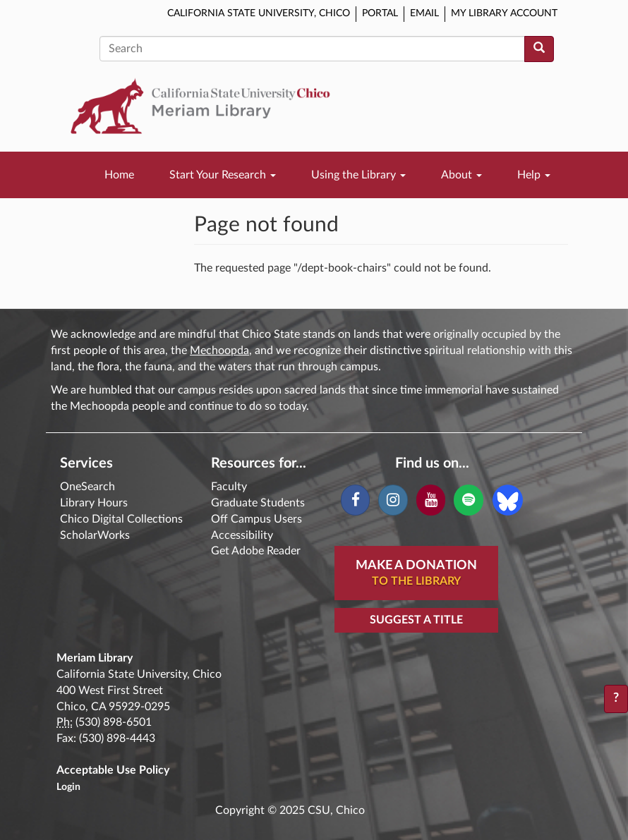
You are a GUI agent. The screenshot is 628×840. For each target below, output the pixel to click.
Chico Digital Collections (121, 519)
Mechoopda (219, 351)
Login (68, 787)
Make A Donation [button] (416, 574)
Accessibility (242, 535)
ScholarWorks (95, 535)
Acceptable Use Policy (113, 770)
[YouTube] (431, 500)
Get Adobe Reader (256, 551)
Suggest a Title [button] (416, 620)
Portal (380, 13)
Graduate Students (258, 503)
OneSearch (87, 487)
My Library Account (504, 13)
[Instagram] (393, 500)
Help (534, 175)
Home (119, 175)
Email (424, 13)
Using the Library (358, 175)
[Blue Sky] (508, 499)
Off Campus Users (256, 519)
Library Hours (94, 503)
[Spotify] (468, 500)
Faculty (229, 487)
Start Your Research (223, 175)
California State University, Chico (259, 13)
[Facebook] (355, 500)
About (461, 175)
